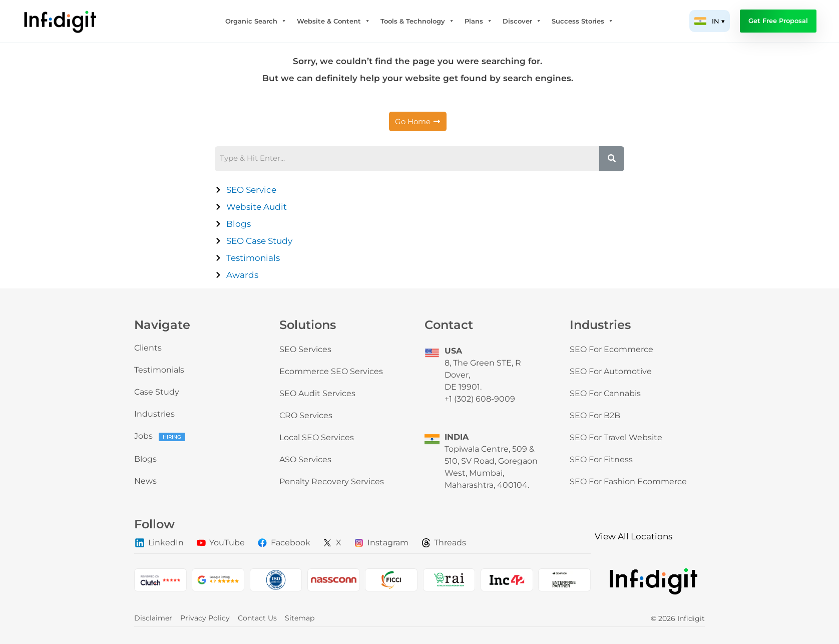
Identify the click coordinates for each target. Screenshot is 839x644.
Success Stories (583, 21)
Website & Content (334, 21)
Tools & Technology (417, 21)
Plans (479, 21)
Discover (522, 21)
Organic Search (256, 21)
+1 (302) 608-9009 (480, 399)
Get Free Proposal (778, 21)
